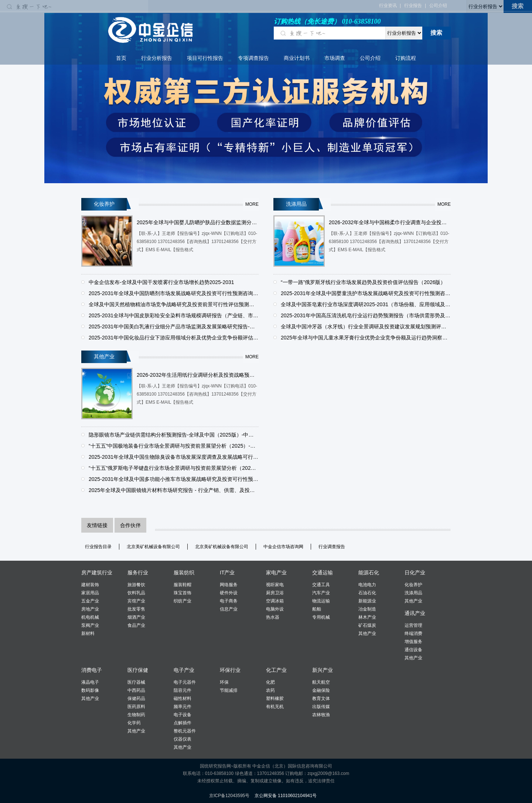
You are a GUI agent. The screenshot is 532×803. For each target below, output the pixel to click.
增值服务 (413, 642)
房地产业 (90, 609)
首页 (121, 58)
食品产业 (136, 625)
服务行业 (138, 573)
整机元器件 (185, 731)
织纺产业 (183, 601)
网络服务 (229, 585)
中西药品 (136, 690)
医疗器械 (136, 682)
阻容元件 (183, 690)
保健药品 (136, 698)
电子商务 (229, 601)
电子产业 (184, 670)
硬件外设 (229, 593)
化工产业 (276, 670)
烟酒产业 (136, 617)
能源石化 (369, 573)
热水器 (273, 617)
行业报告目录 (98, 547)
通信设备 (413, 650)
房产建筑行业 (97, 573)
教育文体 (321, 698)
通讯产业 (415, 613)
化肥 (270, 682)
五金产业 (90, 601)
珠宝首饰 (183, 593)
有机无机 (275, 707)
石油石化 (367, 593)
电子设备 (183, 715)
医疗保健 (138, 670)
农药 (270, 690)
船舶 (317, 609)
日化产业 (415, 573)
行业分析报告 (157, 58)
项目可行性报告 (205, 58)
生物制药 (136, 715)
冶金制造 (367, 609)
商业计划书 (297, 58)
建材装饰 (90, 585)
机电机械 (90, 617)
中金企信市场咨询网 (283, 547)
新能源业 (367, 601)
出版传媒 (321, 707)
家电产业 (276, 573)
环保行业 (230, 670)
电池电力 (367, 585)
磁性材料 (183, 698)
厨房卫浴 (275, 593)
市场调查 (335, 58)
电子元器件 (185, 682)
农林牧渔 (321, 715)
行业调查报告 (332, 547)
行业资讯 (388, 6)
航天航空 (321, 682)
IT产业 (227, 573)
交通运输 (323, 573)
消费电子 (92, 670)
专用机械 (321, 617)
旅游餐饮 (136, 585)
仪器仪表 (183, 739)
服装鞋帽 (183, 585)
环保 (224, 682)
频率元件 (183, 707)
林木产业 (367, 617)
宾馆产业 (136, 601)
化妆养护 (413, 585)
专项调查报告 (253, 58)
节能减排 (229, 690)
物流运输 (321, 601)
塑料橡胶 (275, 698)
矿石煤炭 (367, 625)
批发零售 (136, 609)
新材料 (88, 633)
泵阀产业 (90, 625)
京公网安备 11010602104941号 (286, 796)
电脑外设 (275, 609)
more (252, 204)
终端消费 (413, 633)
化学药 (134, 723)
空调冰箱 (275, 601)
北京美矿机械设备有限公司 (153, 547)
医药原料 (136, 707)
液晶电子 (90, 682)
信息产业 (229, 609)
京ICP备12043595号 (229, 796)
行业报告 (413, 6)
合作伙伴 (130, 525)
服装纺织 (184, 573)
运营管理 (413, 625)
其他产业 (367, 633)
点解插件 (183, 723)
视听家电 (275, 585)
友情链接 (97, 525)
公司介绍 (438, 6)
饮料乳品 (136, 593)
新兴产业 (323, 670)
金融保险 (321, 690)
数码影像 (90, 690)
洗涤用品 (413, 593)
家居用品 (90, 593)
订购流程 (406, 58)
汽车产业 (321, 593)
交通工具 (321, 585)
